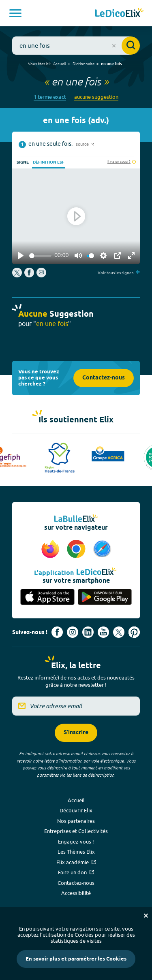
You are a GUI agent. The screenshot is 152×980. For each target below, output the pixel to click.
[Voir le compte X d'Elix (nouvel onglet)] (119, 632)
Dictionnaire (83, 64)
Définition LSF (49, 162)
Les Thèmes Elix (76, 852)
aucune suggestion (96, 97)
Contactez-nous (104, 378)
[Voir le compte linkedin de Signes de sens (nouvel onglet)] (88, 632)
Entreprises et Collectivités (76, 831)
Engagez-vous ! (76, 842)
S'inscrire (76, 733)
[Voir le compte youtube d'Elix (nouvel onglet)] (103, 632)
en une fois (111, 64)
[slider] (40, 256)
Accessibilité (76, 893)
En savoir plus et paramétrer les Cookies (76, 959)
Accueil (60, 64)
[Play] (21, 256)
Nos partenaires (76, 821)
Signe (23, 162)
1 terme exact (50, 97)
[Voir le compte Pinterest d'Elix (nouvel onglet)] (134, 632)
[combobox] (76, 46)
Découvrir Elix (76, 810)
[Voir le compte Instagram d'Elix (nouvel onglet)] (73, 632)
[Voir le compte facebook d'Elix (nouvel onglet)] (57, 632)
